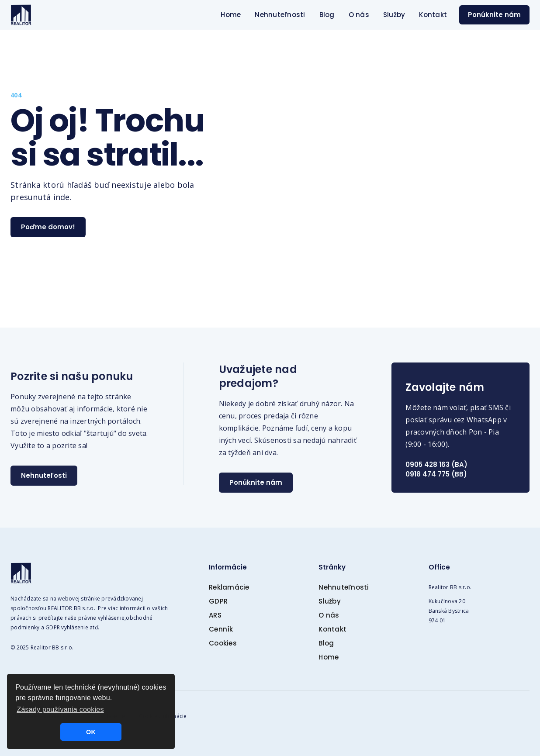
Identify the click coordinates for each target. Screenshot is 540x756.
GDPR (218, 601)
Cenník (221, 629)
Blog (327, 15)
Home (231, 15)
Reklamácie (229, 587)
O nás (359, 15)
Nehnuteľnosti (280, 15)
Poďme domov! (48, 227)
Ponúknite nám (494, 15)
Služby (394, 15)
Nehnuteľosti (44, 475)
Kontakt (433, 15)
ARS (215, 615)
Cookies (223, 643)
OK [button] (91, 732)
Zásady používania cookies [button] (60, 709)
